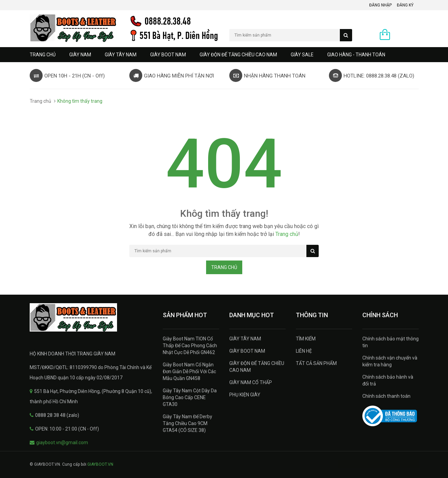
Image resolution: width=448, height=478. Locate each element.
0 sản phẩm (406, 35)
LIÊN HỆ (304, 351)
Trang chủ (43, 55)
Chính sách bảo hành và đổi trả (388, 380)
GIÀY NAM (80, 55)
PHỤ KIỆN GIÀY (245, 395)
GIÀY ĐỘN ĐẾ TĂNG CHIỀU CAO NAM (238, 55)
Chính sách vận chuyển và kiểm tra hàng (390, 361)
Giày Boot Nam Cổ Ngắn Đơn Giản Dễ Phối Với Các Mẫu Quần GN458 (189, 371)
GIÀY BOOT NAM (168, 55)
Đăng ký (405, 5)
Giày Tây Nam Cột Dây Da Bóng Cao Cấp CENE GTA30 (190, 397)
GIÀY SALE (302, 55)
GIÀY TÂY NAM (121, 55)
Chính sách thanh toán (386, 396)
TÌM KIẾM (306, 339)
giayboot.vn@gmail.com (62, 442)
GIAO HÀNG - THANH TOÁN (356, 55)
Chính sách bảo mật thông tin (391, 342)
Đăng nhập (380, 5)
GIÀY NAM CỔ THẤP (251, 382)
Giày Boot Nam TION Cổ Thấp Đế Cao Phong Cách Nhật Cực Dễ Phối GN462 (190, 346)
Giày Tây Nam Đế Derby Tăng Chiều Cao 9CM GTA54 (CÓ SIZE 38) (187, 423)
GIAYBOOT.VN (100, 464)
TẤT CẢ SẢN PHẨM (316, 363)
